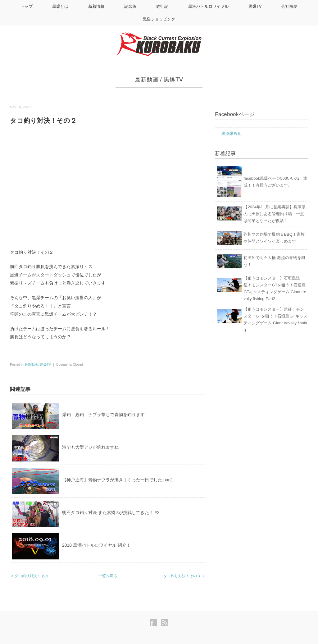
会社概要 (289, 6)
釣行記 (162, 6)
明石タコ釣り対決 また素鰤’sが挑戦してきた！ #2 (111, 512)
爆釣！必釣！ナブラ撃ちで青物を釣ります (103, 415)
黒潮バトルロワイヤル (208, 6)
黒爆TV (255, 6)
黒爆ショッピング (159, 19)
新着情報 (96, 6)
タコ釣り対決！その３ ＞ (184, 576)
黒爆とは (60, 6)
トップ (27, 6)
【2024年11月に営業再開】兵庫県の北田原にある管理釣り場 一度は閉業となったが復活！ (274, 214)
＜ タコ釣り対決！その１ (31, 576)
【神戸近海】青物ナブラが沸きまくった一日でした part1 (118, 480)
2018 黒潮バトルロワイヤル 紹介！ (96, 545)
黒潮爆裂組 (232, 134)
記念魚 (130, 6)
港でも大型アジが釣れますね (90, 447)
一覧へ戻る (108, 576)
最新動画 (147, 80)
